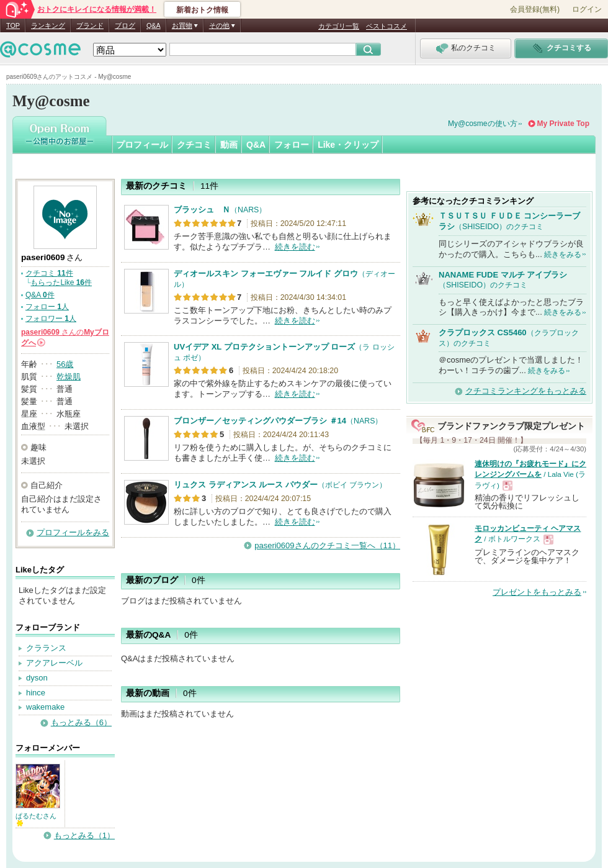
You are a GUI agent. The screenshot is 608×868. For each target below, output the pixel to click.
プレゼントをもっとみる (537, 592)
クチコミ (194, 145)
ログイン (587, 9)
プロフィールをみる (73, 532)
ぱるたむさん (36, 819)
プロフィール (142, 145)
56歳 (65, 364)
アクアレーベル (54, 663)
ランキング (48, 25)
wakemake (45, 707)
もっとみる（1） (84, 835)
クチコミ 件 (49, 273)
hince (36, 693)
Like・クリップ (348, 145)
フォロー (292, 145)
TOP (13, 25)
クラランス (46, 648)
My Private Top (563, 124)
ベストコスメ (387, 26)
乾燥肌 (69, 377)
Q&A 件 (40, 295)
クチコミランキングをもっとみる (526, 391)
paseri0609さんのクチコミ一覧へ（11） (327, 545)
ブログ (125, 25)
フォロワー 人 (51, 319)
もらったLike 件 (61, 283)
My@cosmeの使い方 (483, 124)
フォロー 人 (47, 307)
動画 (229, 145)
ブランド (90, 25)
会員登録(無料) (535, 9)
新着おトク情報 (202, 10)
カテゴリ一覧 (339, 26)
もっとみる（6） (81, 722)
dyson (37, 678)
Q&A (154, 25)
